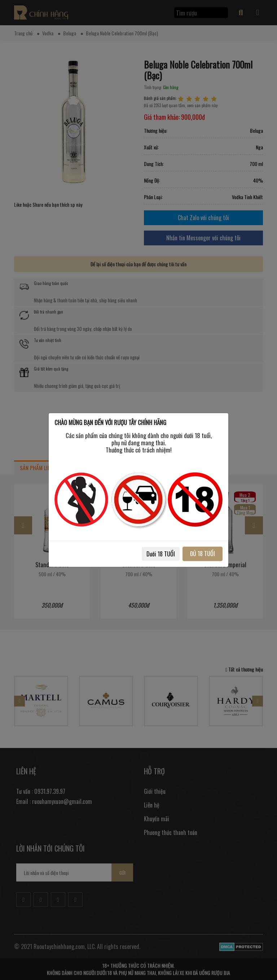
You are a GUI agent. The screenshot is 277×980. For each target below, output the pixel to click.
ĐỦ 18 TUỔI (203, 554)
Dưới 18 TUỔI (161, 554)
